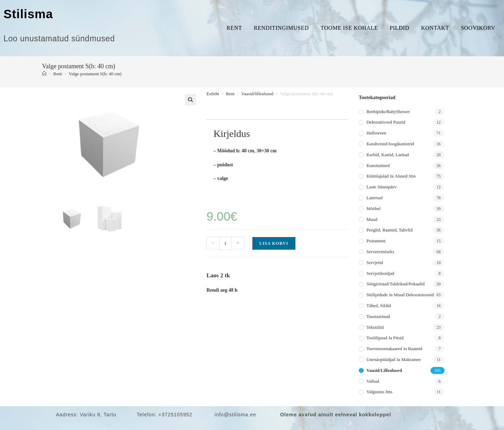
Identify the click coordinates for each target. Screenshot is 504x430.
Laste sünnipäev (381, 187)
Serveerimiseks (380, 252)
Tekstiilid (375, 327)
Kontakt (435, 28)
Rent (234, 28)
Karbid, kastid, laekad (388, 155)
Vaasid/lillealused (257, 94)
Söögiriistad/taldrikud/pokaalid (395, 284)
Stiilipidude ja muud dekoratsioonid (400, 295)
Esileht (213, 94)
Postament (376, 241)
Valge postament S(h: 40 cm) (95, 74)
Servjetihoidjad (380, 273)
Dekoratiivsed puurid (386, 122)
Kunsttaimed (378, 165)
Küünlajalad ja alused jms (391, 176)
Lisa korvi (274, 243)
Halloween (376, 133)
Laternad (374, 198)
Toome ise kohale (349, 28)
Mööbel (373, 209)
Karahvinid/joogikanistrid (390, 144)
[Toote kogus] (225, 243)
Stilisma (28, 14)
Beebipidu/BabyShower (388, 112)
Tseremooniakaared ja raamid (394, 349)
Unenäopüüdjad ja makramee (394, 359)
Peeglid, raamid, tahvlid (390, 230)
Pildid (399, 28)
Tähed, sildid (379, 306)
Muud (372, 219)
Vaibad (373, 381)
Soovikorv (478, 28)
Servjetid (375, 262)
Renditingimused (281, 28)
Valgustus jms (379, 392)
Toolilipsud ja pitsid (385, 338)
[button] (190, 100)
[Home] (44, 74)
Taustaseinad (378, 316)
